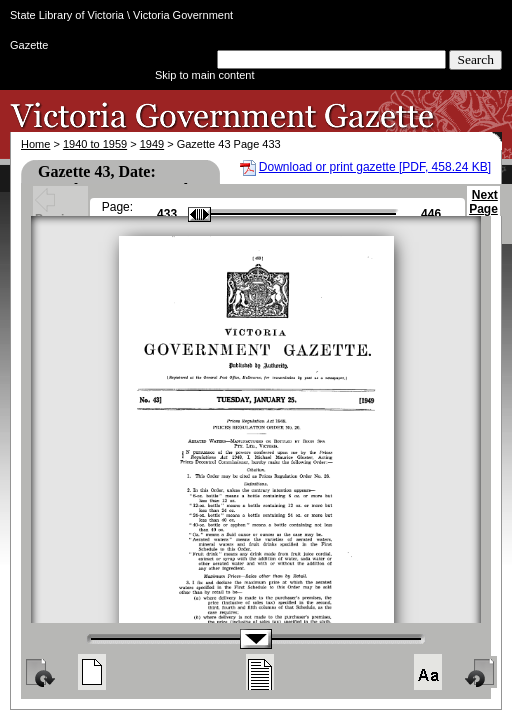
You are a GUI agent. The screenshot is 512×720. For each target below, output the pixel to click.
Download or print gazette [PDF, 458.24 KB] (375, 167)
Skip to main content (205, 75)
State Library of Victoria (67, 15)
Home (35, 144)
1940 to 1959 (95, 144)
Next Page (483, 211)
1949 (152, 144)
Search (475, 59)
